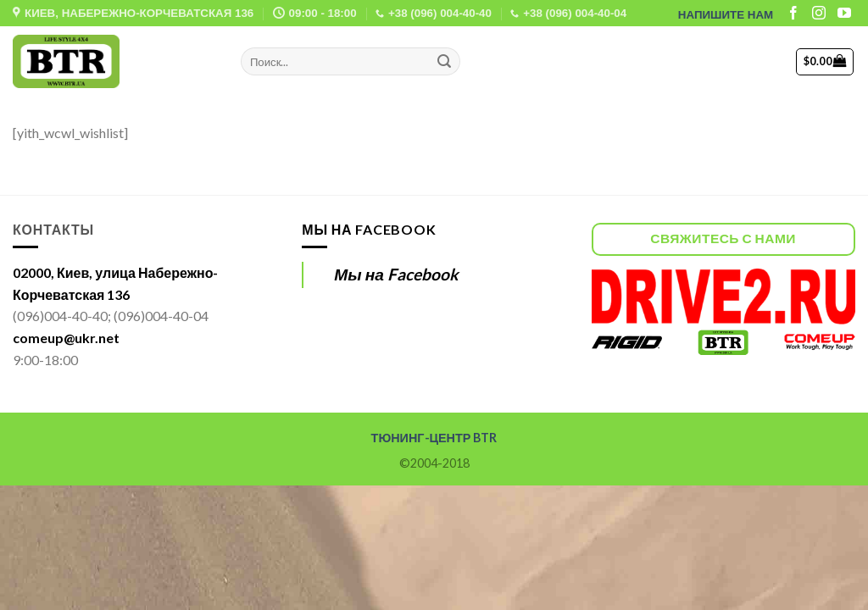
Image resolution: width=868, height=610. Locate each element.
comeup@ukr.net (66, 338)
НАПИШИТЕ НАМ (726, 15)
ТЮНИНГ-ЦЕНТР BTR (434, 438)
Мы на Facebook (369, 229)
